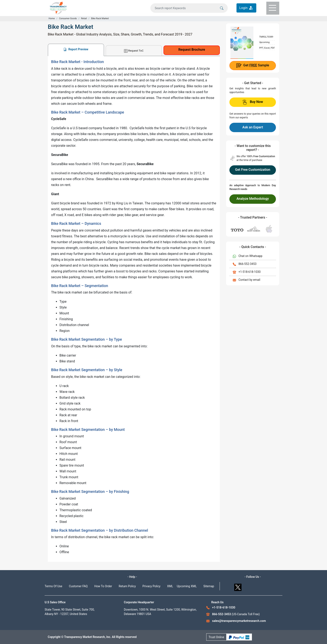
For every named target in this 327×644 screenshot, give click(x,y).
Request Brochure (192, 50)
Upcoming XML (187, 586)
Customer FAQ (78, 586)
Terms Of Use (53, 586)
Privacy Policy (151, 586)
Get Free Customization (253, 170)
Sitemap (209, 586)
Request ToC (134, 51)
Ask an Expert (253, 127)
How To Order (103, 586)
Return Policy (127, 586)
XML (170, 586)
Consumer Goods (68, 18)
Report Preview (76, 49)
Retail (84, 18)
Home (52, 18)
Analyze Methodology (253, 199)
